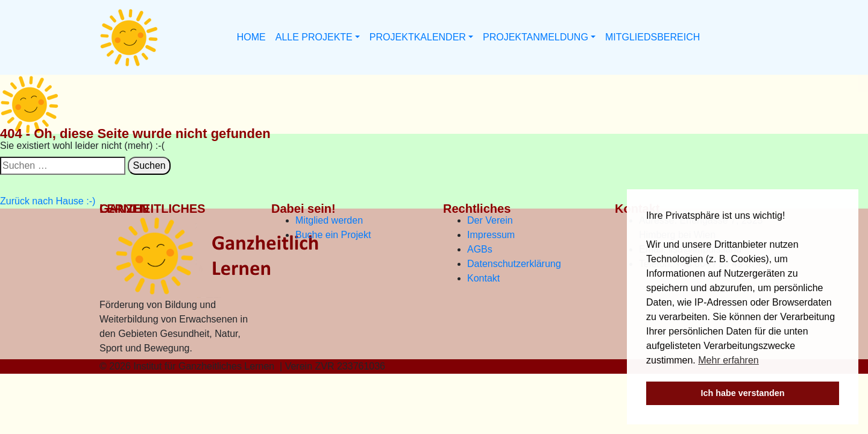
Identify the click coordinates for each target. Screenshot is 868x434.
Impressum (491, 235)
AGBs (480, 249)
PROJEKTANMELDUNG (536, 37)
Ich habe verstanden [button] (742, 393)
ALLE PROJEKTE (314, 37)
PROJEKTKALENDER (418, 37)
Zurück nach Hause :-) (48, 201)
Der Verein (490, 220)
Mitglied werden (329, 220)
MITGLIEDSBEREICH (653, 37)
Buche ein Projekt (333, 235)
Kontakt (483, 278)
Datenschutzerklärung (514, 264)
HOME (251, 37)
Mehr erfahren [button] (728, 360)
